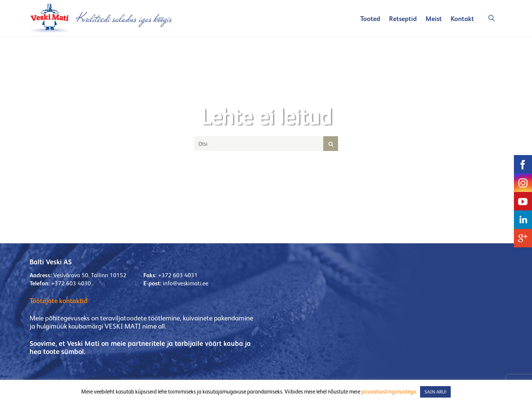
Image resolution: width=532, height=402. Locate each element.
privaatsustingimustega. (389, 391)
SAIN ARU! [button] (435, 392)
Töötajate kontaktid (59, 301)
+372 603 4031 (178, 275)
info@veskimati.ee (186, 283)
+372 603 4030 (71, 283)
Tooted (370, 19)
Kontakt (462, 19)
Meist (434, 19)
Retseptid (403, 19)
